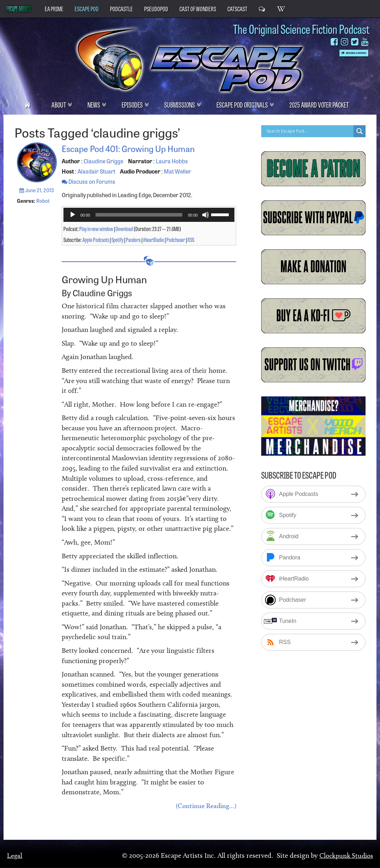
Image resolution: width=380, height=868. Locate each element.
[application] (149, 215)
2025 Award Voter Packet (319, 105)
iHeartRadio (154, 239)
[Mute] (206, 215)
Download (124, 229)
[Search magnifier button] (360, 131)
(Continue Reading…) (204, 806)
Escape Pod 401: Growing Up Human (140, 148)
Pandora (133, 239)
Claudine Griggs (103, 161)
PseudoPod (156, 8)
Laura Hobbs (172, 161)
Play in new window (96, 229)
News (94, 105)
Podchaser (176, 239)
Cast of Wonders (198, 8)
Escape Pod (87, 8)
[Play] (73, 215)
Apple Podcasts (96, 239)
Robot (43, 201)
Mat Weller (177, 171)
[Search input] (309, 131)
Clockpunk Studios (345, 856)
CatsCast (237, 8)
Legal (15, 856)
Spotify (117, 239)
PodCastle (121, 8)
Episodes (133, 105)
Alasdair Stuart (96, 171)
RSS (191, 239)
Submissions (180, 105)
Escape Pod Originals (243, 105)
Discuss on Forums (88, 181)
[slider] (139, 215)
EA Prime (54, 8)
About (59, 105)
